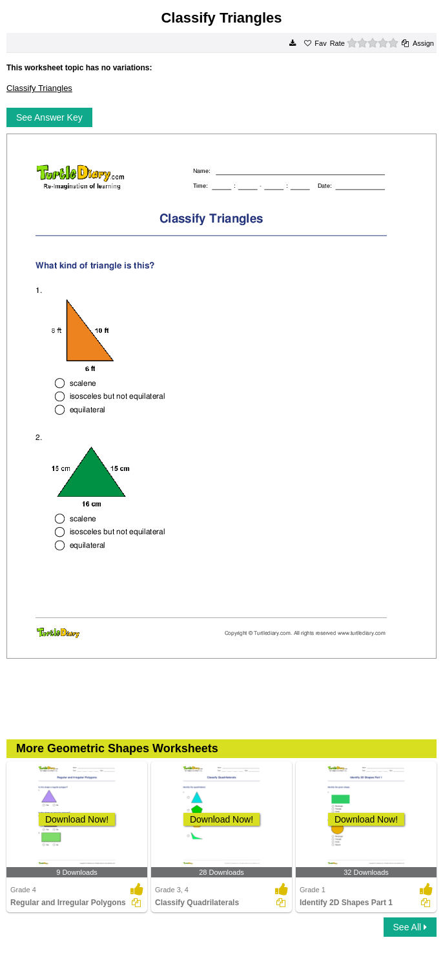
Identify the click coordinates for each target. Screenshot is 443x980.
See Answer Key (49, 117)
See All (410, 927)
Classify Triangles (39, 88)
